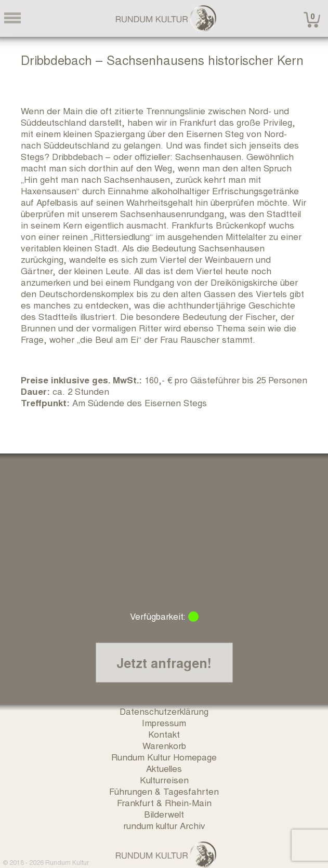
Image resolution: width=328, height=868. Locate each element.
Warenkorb (164, 745)
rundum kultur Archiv (164, 825)
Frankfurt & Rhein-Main (164, 802)
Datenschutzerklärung (164, 711)
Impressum (164, 722)
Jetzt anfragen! (164, 663)
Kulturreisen (164, 779)
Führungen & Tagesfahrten (164, 791)
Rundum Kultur (67, 862)
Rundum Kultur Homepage (164, 757)
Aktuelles (164, 768)
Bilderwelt (164, 814)
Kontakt (164, 734)
